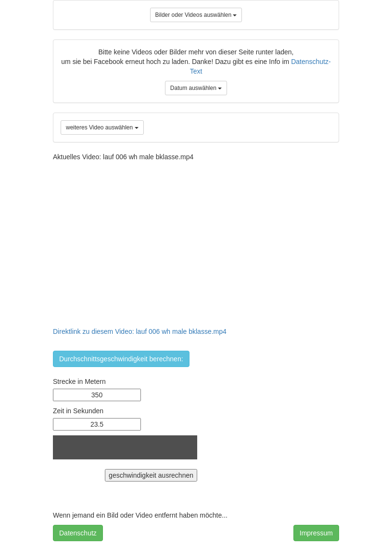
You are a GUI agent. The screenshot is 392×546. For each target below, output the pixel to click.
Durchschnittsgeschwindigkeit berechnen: (121, 359)
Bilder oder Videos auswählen (196, 15)
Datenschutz (78, 533)
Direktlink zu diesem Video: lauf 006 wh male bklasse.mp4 (140, 331)
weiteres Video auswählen (102, 127)
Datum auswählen (196, 88)
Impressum (316, 533)
